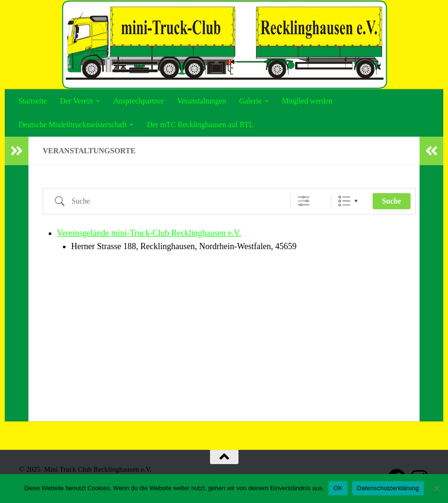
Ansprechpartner (139, 101)
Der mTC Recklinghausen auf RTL (200, 125)
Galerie (251, 101)
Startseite (33, 101)
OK (338, 488)
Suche (392, 201)
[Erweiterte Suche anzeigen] (304, 201)
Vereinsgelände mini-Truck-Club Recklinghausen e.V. (149, 233)
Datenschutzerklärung (388, 488)
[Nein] (436, 488)
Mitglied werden (307, 101)
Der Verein (77, 101)
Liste (344, 201)
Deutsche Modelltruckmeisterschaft (73, 125)
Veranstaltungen (202, 101)
